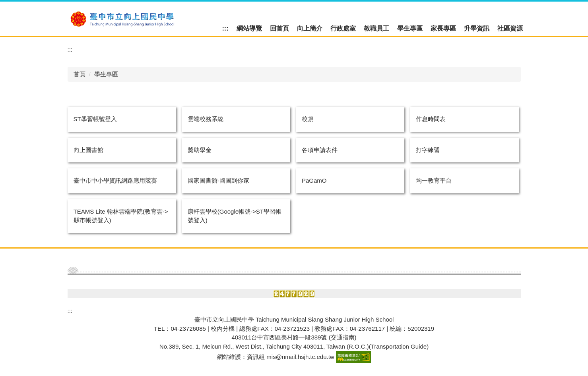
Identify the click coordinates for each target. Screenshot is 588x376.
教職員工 (376, 28)
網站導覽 (249, 28)
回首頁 (279, 28)
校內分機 (223, 329)
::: (225, 28)
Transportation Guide (399, 346)
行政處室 (343, 28)
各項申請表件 (320, 150)
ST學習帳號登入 (95, 119)
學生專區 (410, 28)
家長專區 (443, 28)
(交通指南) (343, 337)
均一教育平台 (434, 180)
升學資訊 (477, 28)
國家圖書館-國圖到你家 (218, 180)
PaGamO (314, 180)
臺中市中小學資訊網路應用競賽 (115, 180)
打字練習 (428, 150)
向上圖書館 (88, 150)
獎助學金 (200, 150)
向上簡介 (310, 28)
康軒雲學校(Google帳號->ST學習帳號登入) (235, 216)
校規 (308, 119)
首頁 (80, 74)
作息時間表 (431, 119)
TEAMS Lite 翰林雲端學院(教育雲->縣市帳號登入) (121, 216)
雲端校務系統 (206, 119)
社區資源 (510, 28)
